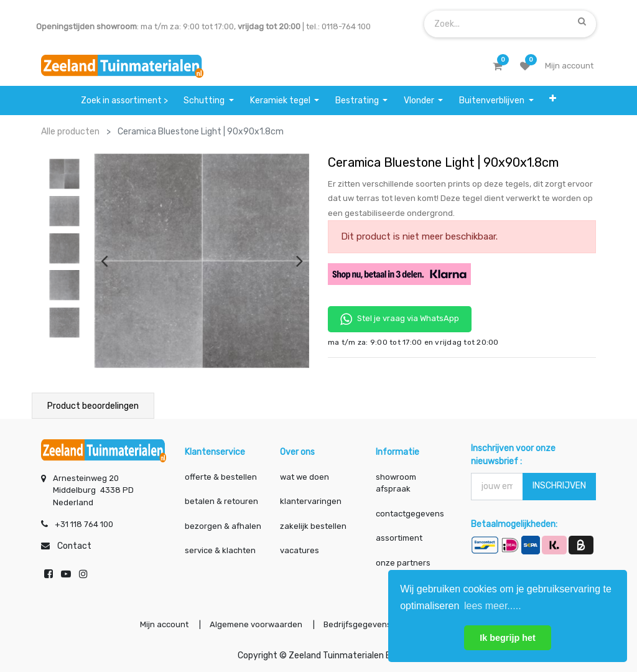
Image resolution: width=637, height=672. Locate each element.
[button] (553, 100)
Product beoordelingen (93, 406)
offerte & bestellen (222, 477)
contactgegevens (410, 514)
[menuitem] (124, 100)
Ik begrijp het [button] (508, 638)
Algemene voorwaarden (256, 624)
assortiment (399, 538)
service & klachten (220, 550)
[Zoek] (582, 21)
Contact (74, 546)
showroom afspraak (396, 483)
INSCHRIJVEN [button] (559, 486)
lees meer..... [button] (493, 606)
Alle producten (70, 132)
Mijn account (164, 624)
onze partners (403, 563)
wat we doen (305, 477)
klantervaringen (311, 501)
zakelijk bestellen (313, 526)
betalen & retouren (221, 501)
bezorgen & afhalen (223, 526)
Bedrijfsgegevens (358, 624)
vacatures (300, 550)
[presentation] (104, 261)
